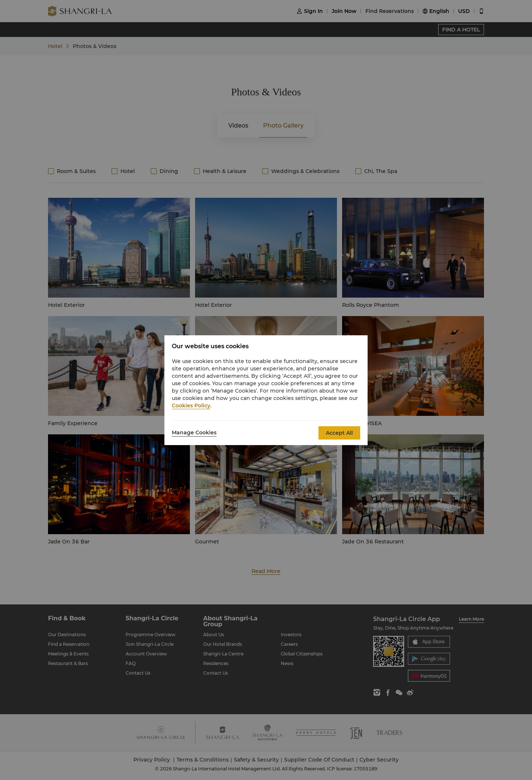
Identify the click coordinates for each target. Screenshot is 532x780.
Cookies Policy (191, 406)
